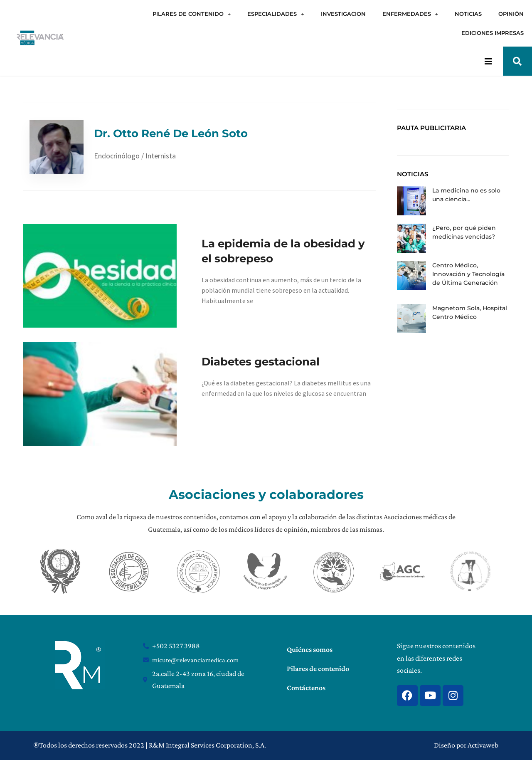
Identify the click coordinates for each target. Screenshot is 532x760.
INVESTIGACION (343, 14)
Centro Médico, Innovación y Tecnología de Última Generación (468, 274)
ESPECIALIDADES (276, 14)
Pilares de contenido (318, 669)
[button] (517, 61)
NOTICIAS (468, 14)
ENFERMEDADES (410, 14)
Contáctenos (306, 688)
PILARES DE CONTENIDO (192, 14)
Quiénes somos (310, 649)
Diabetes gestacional (261, 362)
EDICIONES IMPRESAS (493, 33)
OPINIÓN (511, 14)
